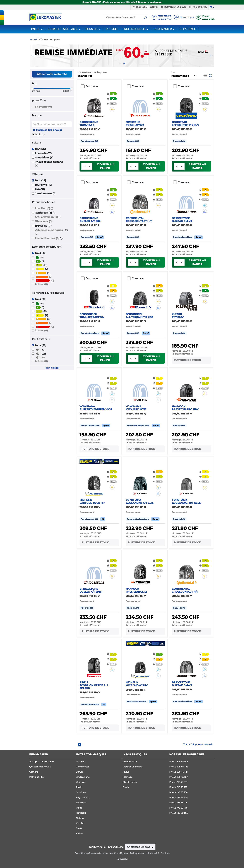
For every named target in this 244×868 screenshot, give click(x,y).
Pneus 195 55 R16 (178, 792)
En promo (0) (43, 107)
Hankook (81, 813)
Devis (126, 787)
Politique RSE (37, 777)
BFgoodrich (82, 797)
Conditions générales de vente (91, 853)
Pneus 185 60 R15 (178, 813)
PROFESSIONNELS (134, 29)
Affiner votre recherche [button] (52, 74)
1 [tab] (120, 64)
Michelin (81, 762)
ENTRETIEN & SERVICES (63, 29)
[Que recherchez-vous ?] (123, 17)
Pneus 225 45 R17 (179, 777)
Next (211, 56)
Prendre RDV (198, 7)
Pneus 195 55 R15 (178, 803)
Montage (128, 777)
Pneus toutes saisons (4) (49, 164)
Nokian (80, 818)
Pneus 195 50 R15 (178, 808)
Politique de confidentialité (144, 853)
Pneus (126, 772)
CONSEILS (92, 29)
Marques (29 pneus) (49, 130)
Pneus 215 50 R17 (178, 782)
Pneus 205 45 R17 (179, 772)
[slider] (32, 89)
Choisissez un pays (139, 847)
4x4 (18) (40, 189)
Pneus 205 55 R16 (179, 762)
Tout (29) (40, 149)
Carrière (34, 772)
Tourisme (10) (43, 185)
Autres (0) (41, 284)
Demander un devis (173, 7)
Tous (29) (41, 253)
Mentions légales (119, 853)
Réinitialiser (52, 368)
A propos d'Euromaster (42, 762)
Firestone (81, 803)
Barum (80, 772)
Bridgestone (83, 777)
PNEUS (36, 29)
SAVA (79, 828)
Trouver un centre (145, 7)
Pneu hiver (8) (44, 158)
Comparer (92, 86)
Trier (173, 72)
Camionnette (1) (45, 194)
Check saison (130, 782)
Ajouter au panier (105, 166)
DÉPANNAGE (188, 29)
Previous (33, 56)
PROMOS (112, 29)
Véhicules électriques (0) (49, 232)
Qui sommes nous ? (40, 767)
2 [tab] (124, 64)
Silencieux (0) (44, 221)
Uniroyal (81, 782)
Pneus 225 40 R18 (179, 767)
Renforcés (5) (43, 213)
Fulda (79, 808)
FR (211, 7)
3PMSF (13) (42, 226)
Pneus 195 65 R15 (178, 797)
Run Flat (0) (42, 208)
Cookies (165, 853)
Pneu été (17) (43, 153)
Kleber (79, 833)
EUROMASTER (163, 29)
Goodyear (81, 792)
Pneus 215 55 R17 (178, 787)
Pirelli (79, 787)
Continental (82, 767)
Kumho (80, 823)
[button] (52, 208)
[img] (112, 109)
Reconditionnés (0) (47, 238)
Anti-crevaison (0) (46, 217)
